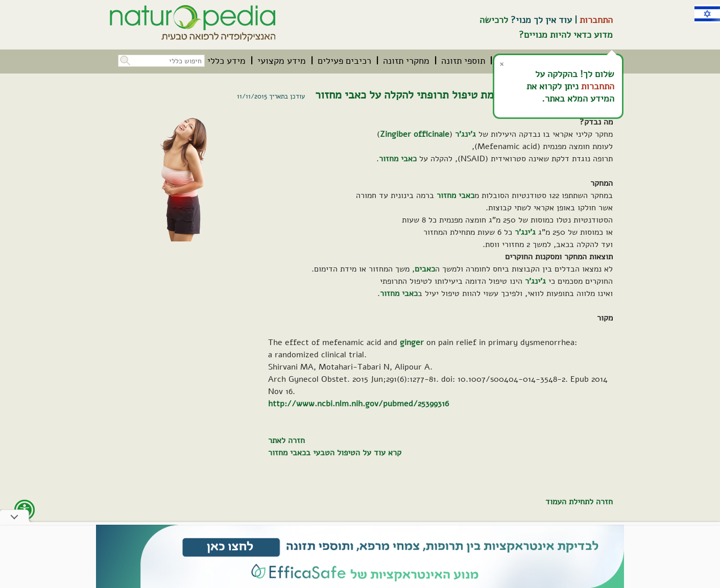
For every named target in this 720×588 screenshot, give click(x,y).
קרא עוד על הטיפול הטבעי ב (354, 453)
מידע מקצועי (282, 61)
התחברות (596, 20)
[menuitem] (463, 61)
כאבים (425, 269)
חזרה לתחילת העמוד (579, 502)
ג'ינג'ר (465, 134)
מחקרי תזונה (406, 61)
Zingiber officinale (415, 134)
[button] (124, 59)
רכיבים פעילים (344, 61)
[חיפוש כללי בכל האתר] (161, 61)
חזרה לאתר (286, 440)
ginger (412, 342)
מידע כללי (226, 61)
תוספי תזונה (463, 61)
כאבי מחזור (398, 159)
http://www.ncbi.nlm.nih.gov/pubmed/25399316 (358, 404)
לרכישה (494, 20)
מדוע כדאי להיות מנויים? (566, 35)
